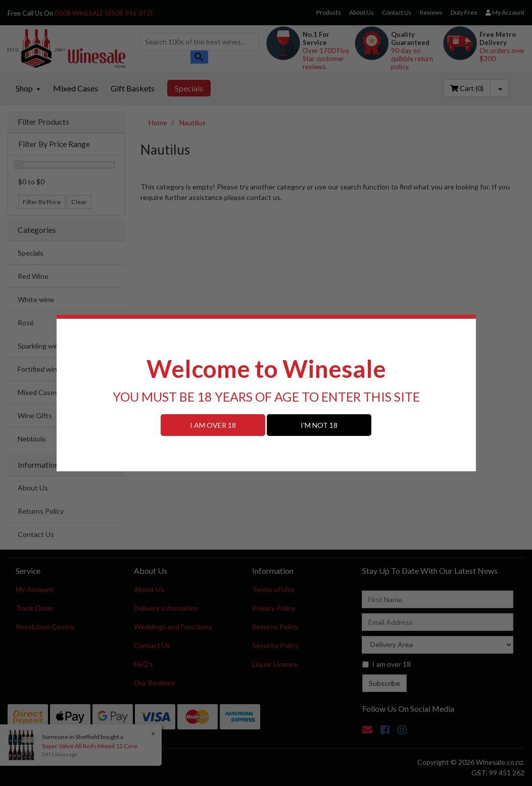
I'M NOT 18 (319, 425)
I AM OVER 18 (213, 425)
